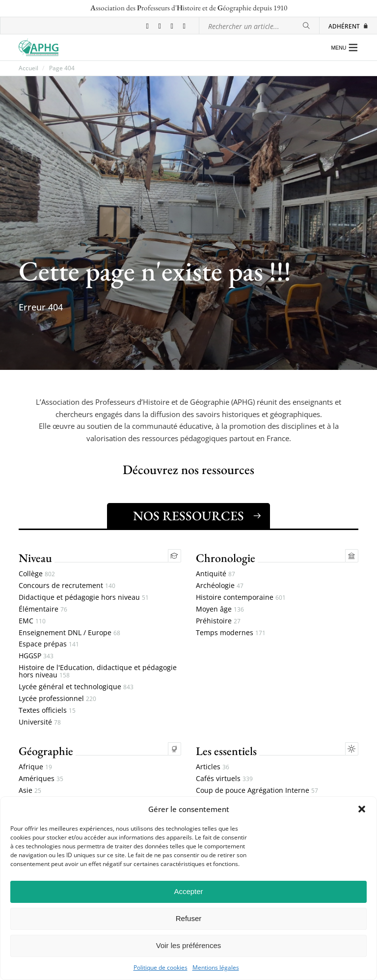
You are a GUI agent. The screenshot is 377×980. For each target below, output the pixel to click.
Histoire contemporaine (241, 598)
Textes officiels (47, 711)
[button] (362, 809)
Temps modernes (231, 633)
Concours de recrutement (67, 586)
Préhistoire (218, 621)
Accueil (28, 68)
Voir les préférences (189, 945)
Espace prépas (49, 644)
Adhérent (349, 26)
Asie (30, 791)
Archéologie (220, 586)
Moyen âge (220, 609)
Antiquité (215, 574)
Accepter (188, 891)
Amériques (41, 779)
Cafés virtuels (224, 779)
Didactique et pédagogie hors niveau (84, 598)
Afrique (35, 767)
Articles (213, 767)
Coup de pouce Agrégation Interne (257, 791)
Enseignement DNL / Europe (69, 633)
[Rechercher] (306, 26)
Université (40, 722)
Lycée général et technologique (76, 687)
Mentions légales (216, 968)
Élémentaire (43, 609)
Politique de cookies (161, 968)
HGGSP (36, 656)
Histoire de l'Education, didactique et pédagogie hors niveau (98, 672)
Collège (37, 574)
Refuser (189, 918)
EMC (32, 621)
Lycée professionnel (57, 699)
